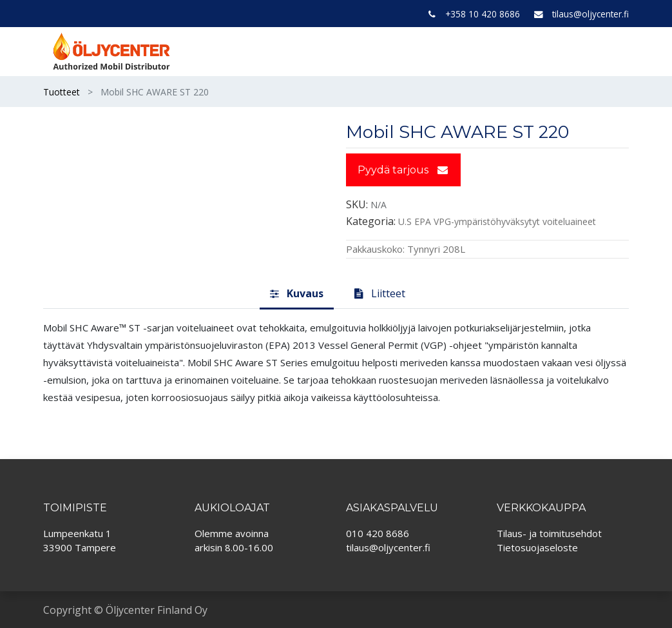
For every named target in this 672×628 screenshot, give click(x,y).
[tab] (297, 294)
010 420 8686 (378, 533)
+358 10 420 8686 (483, 14)
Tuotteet (62, 92)
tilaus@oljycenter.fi (590, 14)
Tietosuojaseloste (537, 547)
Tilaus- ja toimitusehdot (549, 533)
